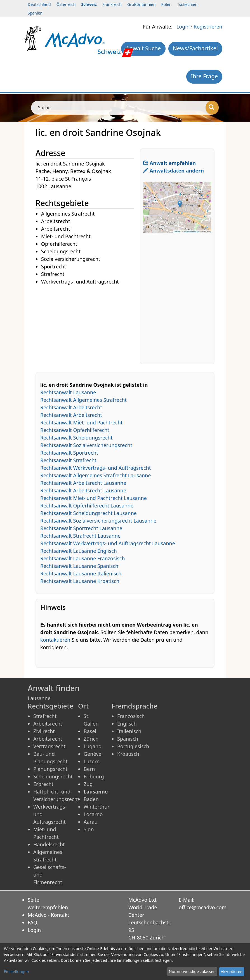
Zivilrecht (44, 731)
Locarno (93, 814)
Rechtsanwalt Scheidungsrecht (76, 438)
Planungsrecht (50, 769)
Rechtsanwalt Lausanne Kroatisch (80, 581)
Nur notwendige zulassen (192, 971)
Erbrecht (43, 784)
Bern (89, 769)
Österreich (66, 4)
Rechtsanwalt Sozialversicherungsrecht (86, 445)
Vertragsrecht (49, 746)
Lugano (93, 746)
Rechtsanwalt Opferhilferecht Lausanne (87, 506)
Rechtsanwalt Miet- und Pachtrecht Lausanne (94, 498)
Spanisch (128, 739)
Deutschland (39, 4)
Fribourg (94, 776)
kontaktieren (55, 640)
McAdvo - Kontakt (49, 915)
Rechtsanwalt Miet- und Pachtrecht (81, 422)
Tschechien (187, 4)
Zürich (91, 739)
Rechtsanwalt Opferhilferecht (75, 430)
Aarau (91, 822)
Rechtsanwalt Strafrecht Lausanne (80, 536)
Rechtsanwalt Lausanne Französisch (83, 558)
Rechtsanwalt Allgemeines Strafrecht (83, 400)
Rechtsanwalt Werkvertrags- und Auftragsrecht (95, 468)
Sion (89, 829)
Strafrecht (45, 716)
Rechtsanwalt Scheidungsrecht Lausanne (89, 513)
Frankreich (112, 4)
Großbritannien (141, 4)
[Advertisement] (88, 325)
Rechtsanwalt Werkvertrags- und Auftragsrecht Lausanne (108, 543)
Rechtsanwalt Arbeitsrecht (71, 407)
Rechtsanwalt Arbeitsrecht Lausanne (83, 483)
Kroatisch (128, 754)
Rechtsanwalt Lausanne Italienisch (81, 573)
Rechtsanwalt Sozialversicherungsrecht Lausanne (98, 521)
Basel (90, 731)
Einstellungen (16, 971)
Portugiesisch (133, 746)
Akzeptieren (232, 971)
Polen (166, 4)
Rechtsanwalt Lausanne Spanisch (79, 566)
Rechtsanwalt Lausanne (68, 392)
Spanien (35, 13)
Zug (88, 784)
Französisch (131, 716)
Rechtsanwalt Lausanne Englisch (79, 551)
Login (183, 27)
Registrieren (208, 27)
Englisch (127, 724)
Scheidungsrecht (53, 776)
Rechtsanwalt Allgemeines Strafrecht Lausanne (95, 475)
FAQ (32, 922)
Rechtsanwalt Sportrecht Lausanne (81, 528)
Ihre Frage (204, 76)
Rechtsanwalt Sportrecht (69, 453)
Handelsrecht (49, 844)
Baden (91, 799)
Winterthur (97, 807)
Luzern (92, 761)
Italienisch (129, 731)
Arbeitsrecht (48, 724)
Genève (92, 754)
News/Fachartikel (195, 48)
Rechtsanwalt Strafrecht (68, 460)
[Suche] (212, 108)
